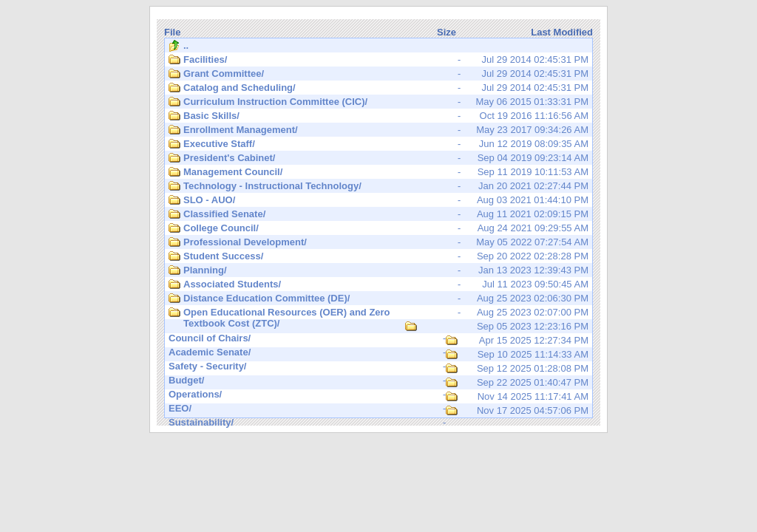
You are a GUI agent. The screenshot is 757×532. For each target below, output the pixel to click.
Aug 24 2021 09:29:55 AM (378, 228)
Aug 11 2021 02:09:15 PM (378, 214)
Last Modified (562, 32)
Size (447, 32)
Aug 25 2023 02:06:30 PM (378, 299)
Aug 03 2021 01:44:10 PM (378, 200)
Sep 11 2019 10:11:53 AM (378, 172)
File (172, 32)
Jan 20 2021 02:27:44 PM (378, 186)
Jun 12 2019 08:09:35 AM (378, 144)
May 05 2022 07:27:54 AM (378, 242)
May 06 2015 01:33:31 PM (378, 102)
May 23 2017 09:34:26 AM (378, 130)
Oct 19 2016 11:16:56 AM (378, 116)
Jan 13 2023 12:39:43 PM (378, 270)
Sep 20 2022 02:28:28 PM (378, 256)
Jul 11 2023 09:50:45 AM (378, 284)
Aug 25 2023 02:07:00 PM (378, 313)
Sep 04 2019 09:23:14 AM (378, 158)
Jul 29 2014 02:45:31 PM (378, 60)
